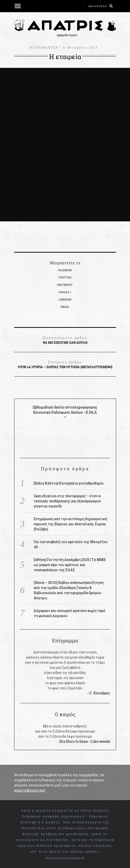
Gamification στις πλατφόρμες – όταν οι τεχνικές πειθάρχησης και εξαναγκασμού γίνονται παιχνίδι (67, 501)
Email (65, 307)
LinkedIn (65, 300)
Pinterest (65, 285)
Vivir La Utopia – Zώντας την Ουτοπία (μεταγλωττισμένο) (65, 364)
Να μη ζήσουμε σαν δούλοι (65, 340)
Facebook (65, 270)
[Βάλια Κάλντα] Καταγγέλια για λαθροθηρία (69, 483)
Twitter (65, 278)
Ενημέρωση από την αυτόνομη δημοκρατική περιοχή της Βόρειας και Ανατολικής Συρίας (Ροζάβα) (70, 524)
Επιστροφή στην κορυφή (65, 858)
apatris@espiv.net (30, 790)
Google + (65, 292)
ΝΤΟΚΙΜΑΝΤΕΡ (44, 47)
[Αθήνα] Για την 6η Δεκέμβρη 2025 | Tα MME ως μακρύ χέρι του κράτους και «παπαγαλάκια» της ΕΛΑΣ (70, 565)
